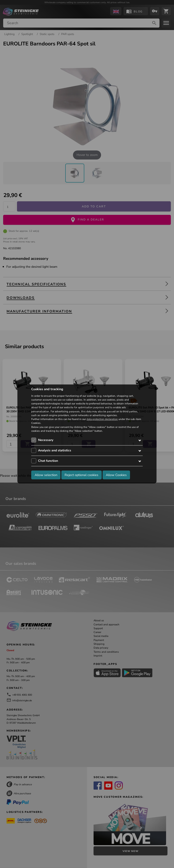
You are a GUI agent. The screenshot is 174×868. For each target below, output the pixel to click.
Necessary (46, 440)
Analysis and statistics (55, 450)
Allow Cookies (116, 475)
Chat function (48, 461)
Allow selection (46, 475)
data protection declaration (102, 419)
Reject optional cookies (81, 475)
